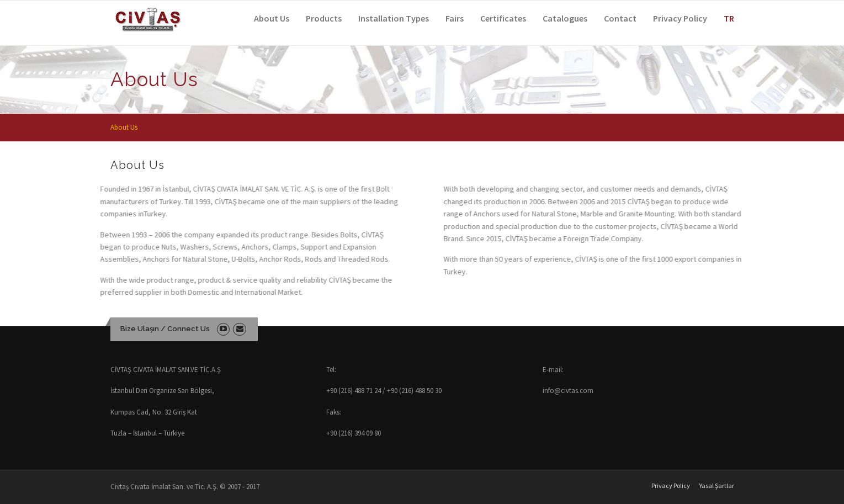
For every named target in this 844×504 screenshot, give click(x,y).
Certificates (503, 18)
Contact (620, 18)
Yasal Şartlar (717, 486)
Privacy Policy (680, 18)
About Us (272, 18)
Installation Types (394, 18)
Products (324, 18)
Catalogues (565, 18)
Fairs (455, 18)
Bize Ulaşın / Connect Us (165, 329)
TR (729, 18)
